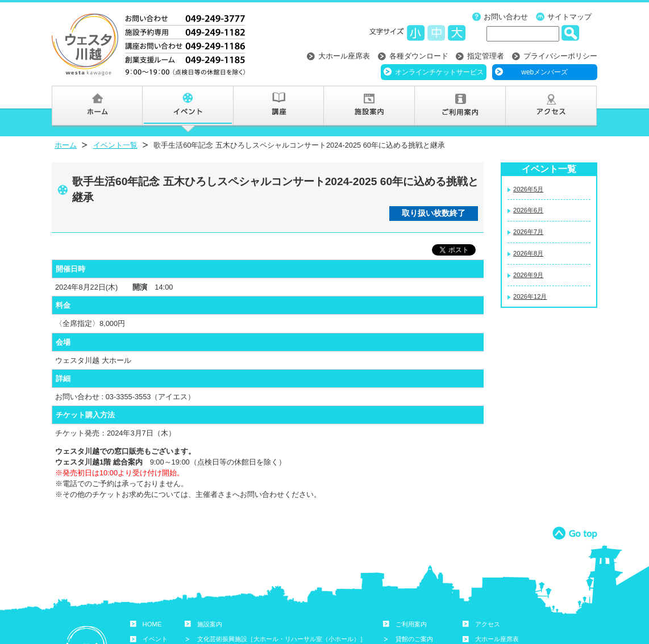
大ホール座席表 (344, 56)
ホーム (66, 145)
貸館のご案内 (414, 639)
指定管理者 (486, 56)
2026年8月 (528, 253)
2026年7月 (528, 232)
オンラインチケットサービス (439, 72)
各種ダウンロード (419, 56)
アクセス (488, 624)
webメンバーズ (544, 72)
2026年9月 (528, 275)
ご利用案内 (411, 624)
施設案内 (210, 624)
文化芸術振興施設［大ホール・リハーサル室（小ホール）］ (282, 639)
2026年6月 (528, 210)
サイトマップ (569, 17)
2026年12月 (530, 296)
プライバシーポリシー (560, 56)
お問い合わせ (506, 17)
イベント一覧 (115, 145)
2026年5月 (528, 189)
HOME (152, 624)
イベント (155, 639)
